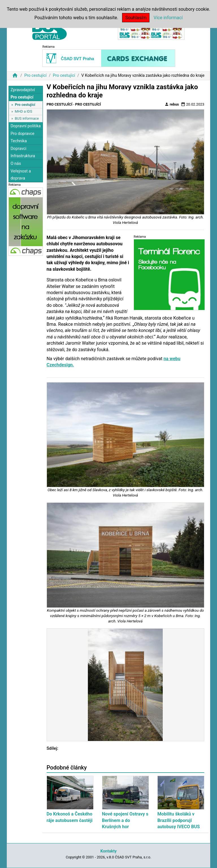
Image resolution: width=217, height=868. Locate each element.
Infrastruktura (23, 156)
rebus (172, 104)
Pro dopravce (22, 134)
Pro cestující (35, 76)
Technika (19, 141)
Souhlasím (136, 18)
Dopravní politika (26, 126)
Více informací (168, 18)
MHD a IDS (23, 111)
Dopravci (18, 149)
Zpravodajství (23, 90)
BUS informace (27, 118)
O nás (16, 164)
